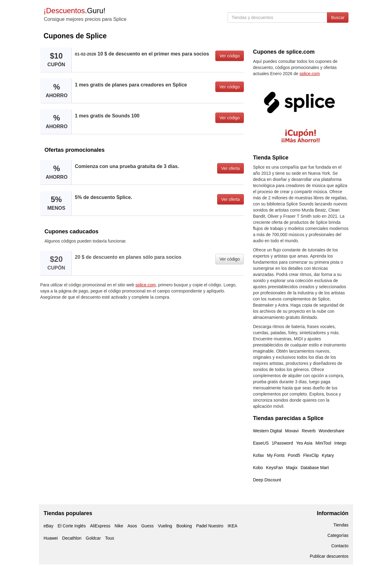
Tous (110, 538)
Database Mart (315, 468)
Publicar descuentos (329, 556)
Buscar (338, 17)
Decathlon (72, 538)
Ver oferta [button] (231, 168)
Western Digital (268, 431)
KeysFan (274, 468)
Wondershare (332, 431)
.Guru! (74, 11)
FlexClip (311, 455)
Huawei (51, 538)
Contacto (340, 546)
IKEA (233, 526)
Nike (119, 526)
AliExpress (100, 526)
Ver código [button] (229, 56)
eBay (48, 526)
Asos (132, 526)
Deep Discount (267, 480)
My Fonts (276, 455)
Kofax (259, 455)
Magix (292, 468)
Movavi (292, 431)
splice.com (146, 285)
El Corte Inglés (72, 526)
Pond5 (294, 455)
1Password (282, 443)
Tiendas (341, 525)
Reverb (309, 431)
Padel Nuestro (210, 526)
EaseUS (261, 443)
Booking (184, 526)
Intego (340, 443)
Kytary (328, 455)
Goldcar (93, 538)
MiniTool (323, 443)
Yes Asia (304, 443)
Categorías (338, 535)
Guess (147, 526)
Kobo (258, 468)
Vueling (165, 526)
